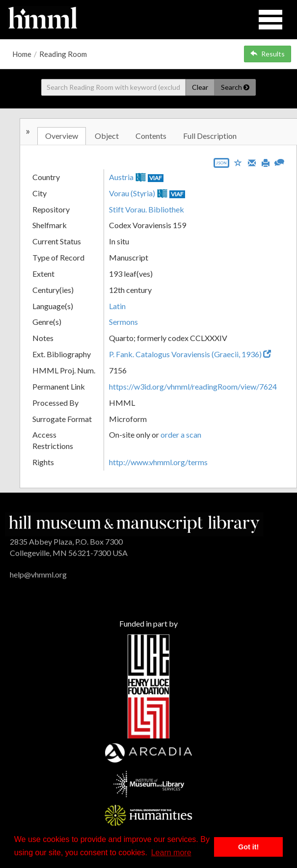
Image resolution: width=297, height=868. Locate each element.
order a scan (181, 434)
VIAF (156, 178)
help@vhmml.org (38, 574)
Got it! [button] (248, 847)
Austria (121, 177)
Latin (117, 306)
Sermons (123, 322)
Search (235, 87)
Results (268, 54)
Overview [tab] (62, 136)
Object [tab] (107, 136)
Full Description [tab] (210, 136)
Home (22, 54)
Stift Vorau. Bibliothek (147, 209)
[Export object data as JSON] (221, 165)
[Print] (266, 162)
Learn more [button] (171, 853)
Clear (200, 87)
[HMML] (134, 523)
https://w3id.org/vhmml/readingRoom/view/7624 (193, 386)
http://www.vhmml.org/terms (158, 462)
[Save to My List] (238, 162)
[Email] (252, 162)
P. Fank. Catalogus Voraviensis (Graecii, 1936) (190, 354)
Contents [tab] (151, 136)
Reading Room (63, 54)
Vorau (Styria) (132, 193)
